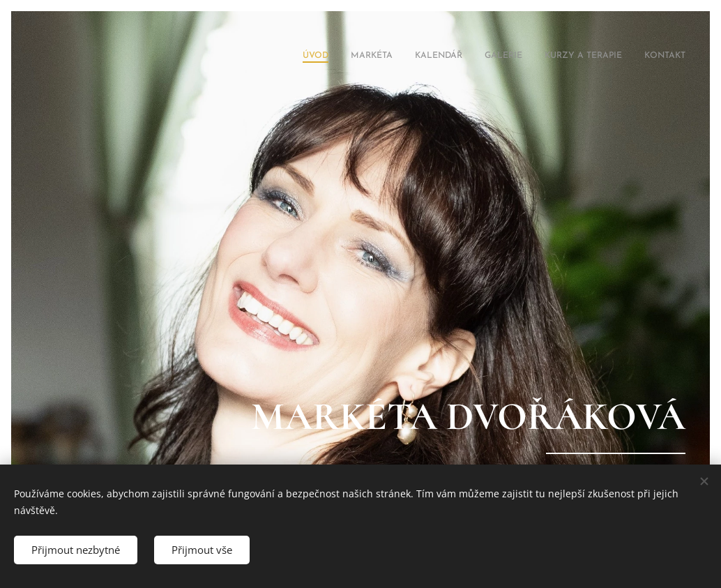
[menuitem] (578, 56)
